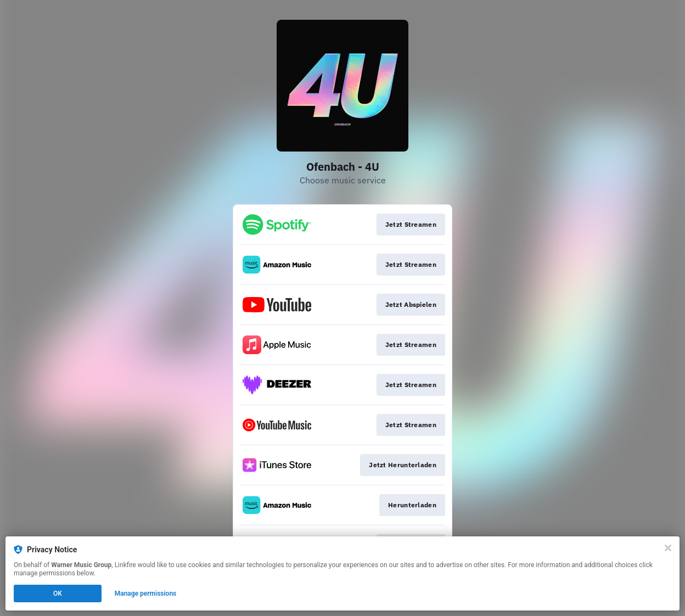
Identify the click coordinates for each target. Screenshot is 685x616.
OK (58, 593)
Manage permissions (146, 593)
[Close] (668, 548)
